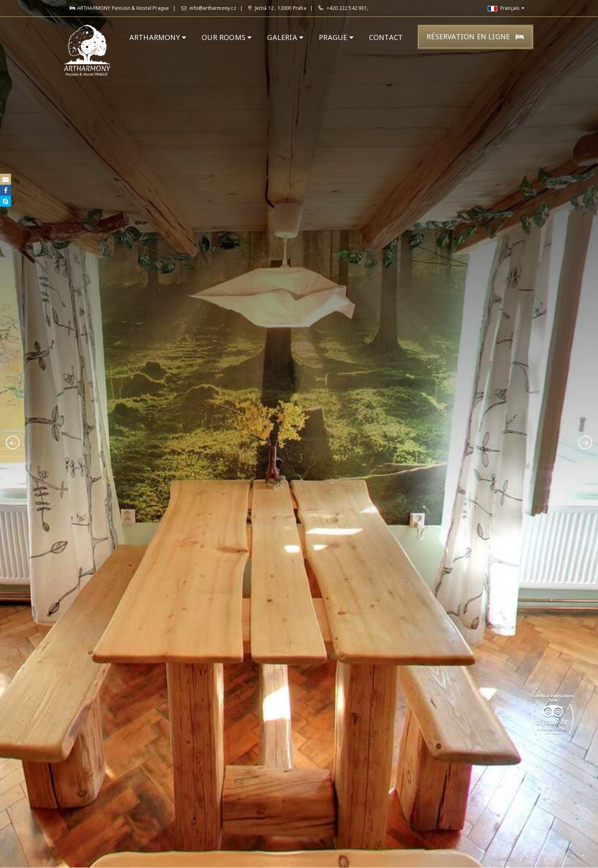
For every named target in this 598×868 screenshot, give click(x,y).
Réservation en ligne (475, 36)
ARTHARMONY (158, 37)
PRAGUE (336, 37)
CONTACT (386, 37)
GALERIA (285, 37)
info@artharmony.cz (209, 8)
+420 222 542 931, (347, 8)
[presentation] (13, 443)
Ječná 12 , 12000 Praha (277, 8)
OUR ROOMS (226, 37)
